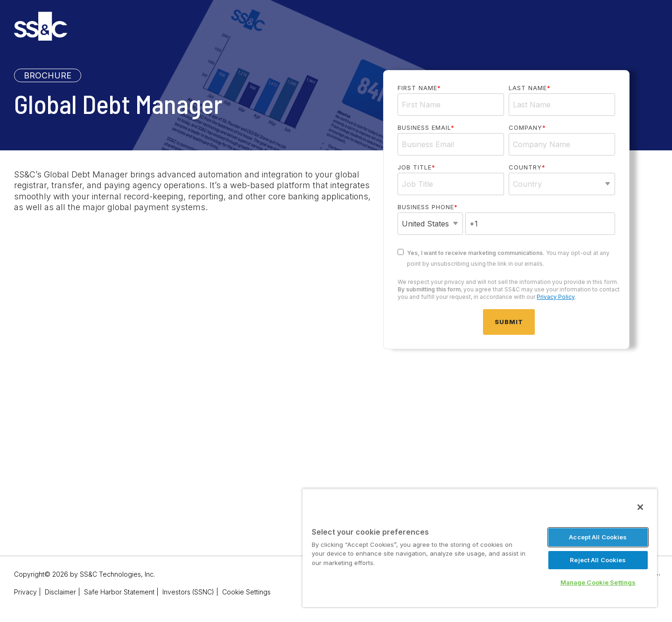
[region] (480, 548)
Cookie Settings (246, 592)
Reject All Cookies (598, 560)
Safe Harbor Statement (119, 592)
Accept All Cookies (598, 537)
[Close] (640, 507)
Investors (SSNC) (188, 592)
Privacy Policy (556, 297)
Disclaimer (60, 592)
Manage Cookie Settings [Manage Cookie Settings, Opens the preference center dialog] (598, 582)
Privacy (25, 592)
